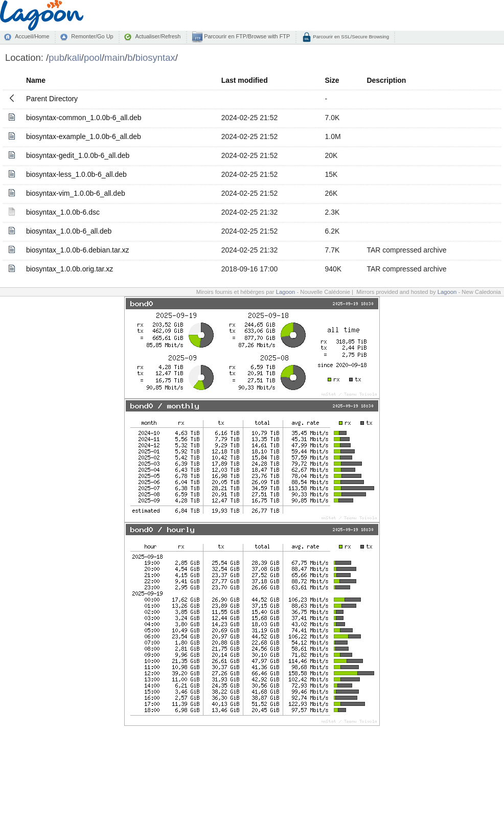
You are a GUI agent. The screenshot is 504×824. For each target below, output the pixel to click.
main (114, 58)
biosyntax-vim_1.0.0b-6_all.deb (76, 193)
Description (386, 80)
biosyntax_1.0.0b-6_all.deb (69, 231)
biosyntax (155, 58)
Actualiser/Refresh (158, 36)
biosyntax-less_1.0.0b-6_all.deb (76, 174)
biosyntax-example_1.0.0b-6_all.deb (84, 136)
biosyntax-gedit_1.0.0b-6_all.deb (78, 155)
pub (56, 58)
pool (93, 58)
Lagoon (286, 292)
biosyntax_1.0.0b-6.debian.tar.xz (78, 250)
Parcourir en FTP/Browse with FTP (246, 36)
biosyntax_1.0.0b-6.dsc (63, 212)
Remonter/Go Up (92, 36)
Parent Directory (52, 99)
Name (36, 80)
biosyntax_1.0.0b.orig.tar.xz (70, 269)
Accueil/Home (32, 36)
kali (74, 58)
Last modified (245, 80)
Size (332, 80)
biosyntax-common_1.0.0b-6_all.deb (84, 118)
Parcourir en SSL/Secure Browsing (350, 37)
